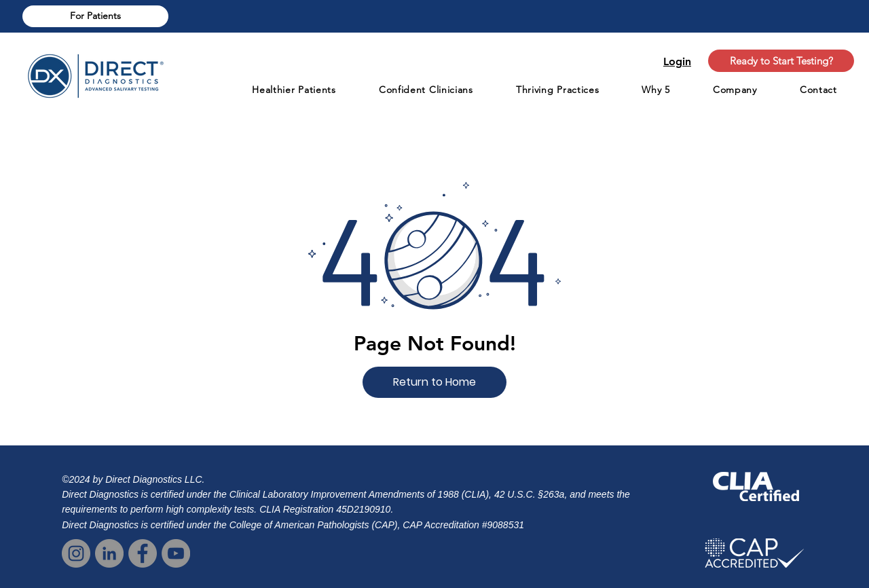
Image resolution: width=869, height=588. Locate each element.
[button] (434, 382)
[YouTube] (176, 553)
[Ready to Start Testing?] (781, 60)
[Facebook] (143, 553)
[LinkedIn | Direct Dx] (109, 553)
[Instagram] (76, 553)
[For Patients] (95, 16)
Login (677, 61)
